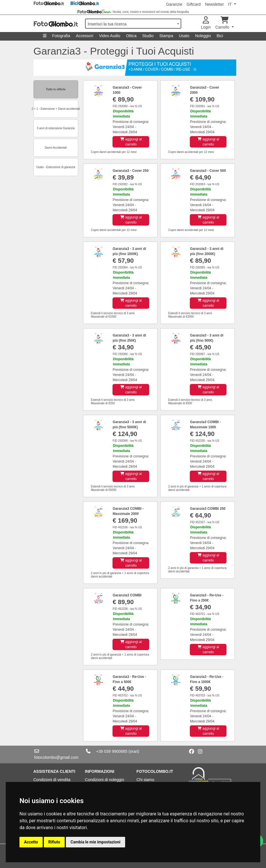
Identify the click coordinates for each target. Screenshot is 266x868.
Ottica (131, 36)
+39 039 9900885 (112, 751)
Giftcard (194, 4)
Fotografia (61, 36)
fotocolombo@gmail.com (56, 757)
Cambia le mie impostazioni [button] (95, 842)
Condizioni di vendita (52, 780)
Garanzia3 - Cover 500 (208, 171)
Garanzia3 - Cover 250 (130, 171)
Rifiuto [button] (54, 842)
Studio (148, 36)
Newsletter (214, 4)
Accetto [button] (31, 842)
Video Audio (110, 36)
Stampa (166, 36)
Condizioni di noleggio (105, 780)
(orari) (134, 751)
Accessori (85, 36)
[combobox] (133, 24)
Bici (220, 36)
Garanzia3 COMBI (127, 595)
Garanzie (174, 4)
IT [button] (230, 4)
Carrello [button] (223, 23)
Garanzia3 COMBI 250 (208, 509)
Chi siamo (145, 780)
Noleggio (203, 36)
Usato (184, 36)
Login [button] (206, 23)
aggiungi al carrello (131, 142)
